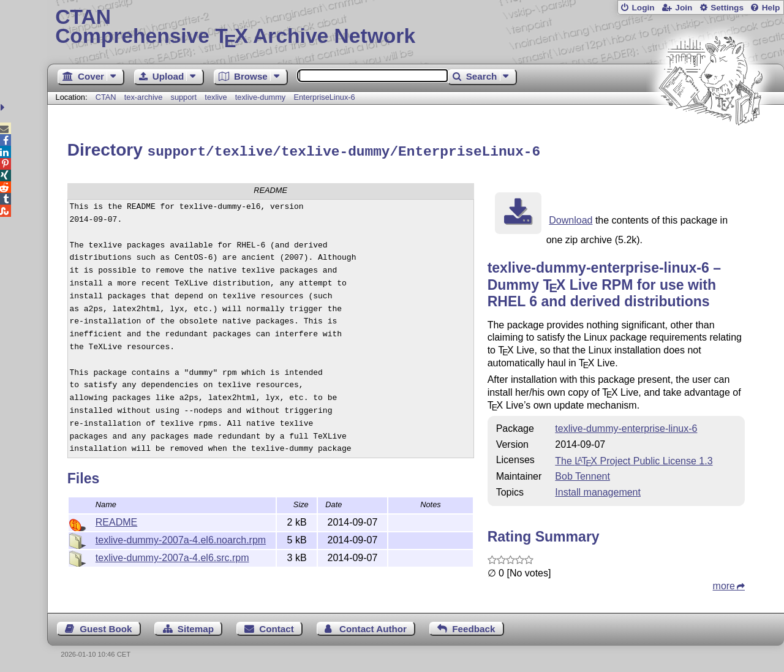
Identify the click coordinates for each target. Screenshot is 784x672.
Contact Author (373, 627)
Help (771, 8)
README (116, 520)
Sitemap (196, 627)
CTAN (106, 97)
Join (684, 8)
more (724, 584)
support (183, 97)
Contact (277, 627)
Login (643, 8)
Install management (598, 490)
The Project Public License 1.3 (634, 459)
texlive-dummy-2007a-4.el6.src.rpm (172, 556)
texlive (216, 97)
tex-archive (144, 97)
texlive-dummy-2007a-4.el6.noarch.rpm (181, 538)
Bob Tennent (582, 474)
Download (571, 218)
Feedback (473, 627)
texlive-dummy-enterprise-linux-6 (626, 427)
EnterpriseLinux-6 (324, 97)
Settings (727, 8)
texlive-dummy (261, 97)
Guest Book (106, 627)
